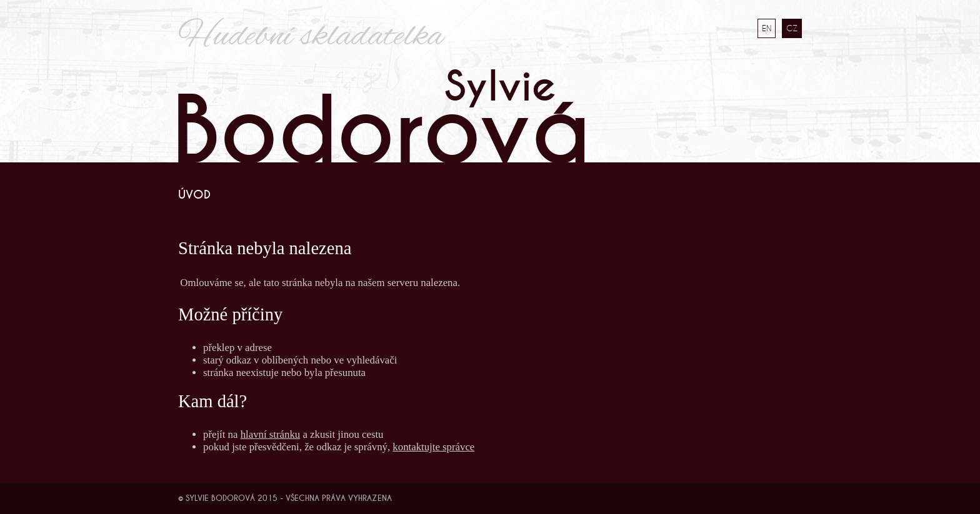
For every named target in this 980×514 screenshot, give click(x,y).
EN (767, 28)
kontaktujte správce (433, 447)
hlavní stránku (271, 434)
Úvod (194, 195)
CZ (792, 28)
